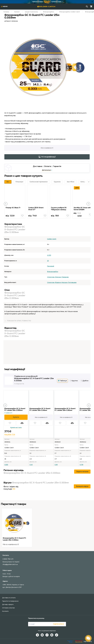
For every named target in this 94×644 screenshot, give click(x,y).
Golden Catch (52, 239)
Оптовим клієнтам (8, 608)
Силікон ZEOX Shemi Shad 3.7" (36, 209)
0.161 (56, 465)
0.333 (49, 255)
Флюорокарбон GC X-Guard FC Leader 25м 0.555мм (15, 409)
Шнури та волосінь (31, 12)
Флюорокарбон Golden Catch (70, 12)
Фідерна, (58, 282)
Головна (6, 12)
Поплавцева (72, 282)
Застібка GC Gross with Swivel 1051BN (82, 209)
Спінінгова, (51, 277)
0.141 (31, 465)
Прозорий (51, 266)
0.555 (6, 465)
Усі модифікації (47, 157)
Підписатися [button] (58, 624)
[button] (6, 204)
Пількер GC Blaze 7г (13, 208)
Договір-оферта (8, 604)
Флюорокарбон (49, 12)
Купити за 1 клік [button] (16, 428)
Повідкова (65, 277)
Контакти (5, 611)
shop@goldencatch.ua (10, 564)
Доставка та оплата (9, 598)
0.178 (81, 465)
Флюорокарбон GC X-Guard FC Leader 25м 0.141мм (40, 409)
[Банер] (47, 2)
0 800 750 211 (8, 559)
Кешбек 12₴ (10, 435)
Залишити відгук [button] (82, 486)
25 (48, 261)
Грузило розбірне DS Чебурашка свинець (59, 209)
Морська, (58, 277)
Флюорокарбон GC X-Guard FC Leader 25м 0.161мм (65, 409)
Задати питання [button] (82, 472)
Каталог (17, 12)
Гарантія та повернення (10, 601)
